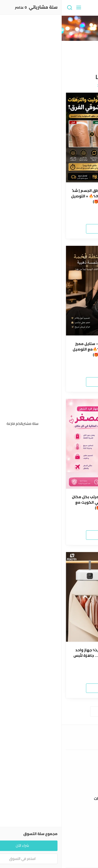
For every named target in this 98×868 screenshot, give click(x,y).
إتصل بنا (49, 852)
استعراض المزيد (49, 711)
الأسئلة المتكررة (49, 860)
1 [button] (51, 61)
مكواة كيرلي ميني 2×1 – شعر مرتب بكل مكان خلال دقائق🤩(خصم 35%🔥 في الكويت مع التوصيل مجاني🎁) (49, 502)
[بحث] (8, 8)
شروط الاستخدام (49, 812)
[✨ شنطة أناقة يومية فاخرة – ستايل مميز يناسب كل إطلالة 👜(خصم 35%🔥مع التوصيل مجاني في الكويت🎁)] (49, 291)
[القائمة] (17, 8)
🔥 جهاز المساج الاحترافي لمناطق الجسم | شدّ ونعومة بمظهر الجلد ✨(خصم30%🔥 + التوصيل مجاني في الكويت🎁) (49, 196)
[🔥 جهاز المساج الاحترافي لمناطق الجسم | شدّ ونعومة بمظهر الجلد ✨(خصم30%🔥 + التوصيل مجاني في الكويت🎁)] (49, 138)
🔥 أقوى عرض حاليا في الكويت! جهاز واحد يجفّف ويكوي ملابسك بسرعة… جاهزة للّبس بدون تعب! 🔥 (49, 656)
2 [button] (47, 61)
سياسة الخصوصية (49, 827)
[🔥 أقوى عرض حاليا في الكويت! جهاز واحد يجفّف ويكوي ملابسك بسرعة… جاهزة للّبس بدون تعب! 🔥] (49, 597)
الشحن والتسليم (49, 787)
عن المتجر (49, 771)
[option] (49, 40)
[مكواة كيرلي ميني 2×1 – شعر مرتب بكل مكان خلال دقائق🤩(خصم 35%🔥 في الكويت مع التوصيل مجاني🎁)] (49, 444)
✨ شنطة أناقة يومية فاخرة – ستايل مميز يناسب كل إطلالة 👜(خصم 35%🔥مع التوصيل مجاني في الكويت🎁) (49, 349)
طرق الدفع (49, 779)
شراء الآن (49, 229)
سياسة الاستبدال (49, 820)
